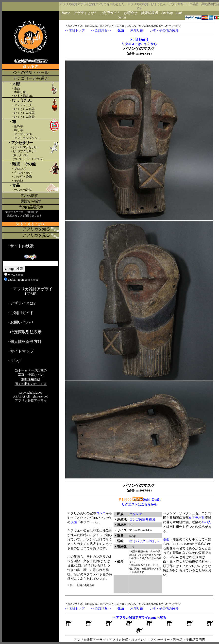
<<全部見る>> (101, 30)
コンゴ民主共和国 (142, 519)
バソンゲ (136, 514)
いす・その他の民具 (164, 30)
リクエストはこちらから (139, 44)
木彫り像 (137, 30)
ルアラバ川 (197, 518)
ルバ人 (206, 522)
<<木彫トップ (75, 30)
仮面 (74, 522)
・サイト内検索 (20, 246)
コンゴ (101, 513)
